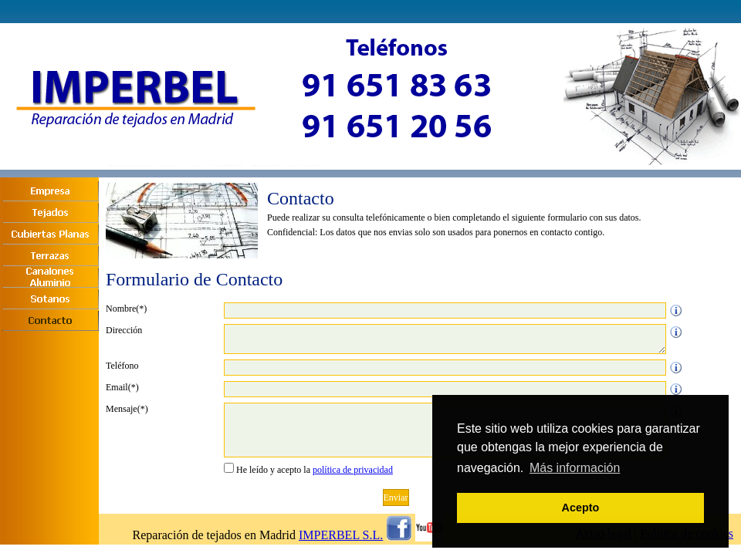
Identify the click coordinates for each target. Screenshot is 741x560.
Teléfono (122, 366)
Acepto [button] (581, 508)
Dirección (124, 330)
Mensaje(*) (127, 409)
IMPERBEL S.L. (341, 535)
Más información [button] (575, 468)
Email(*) (122, 387)
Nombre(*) (126, 309)
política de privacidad (353, 470)
